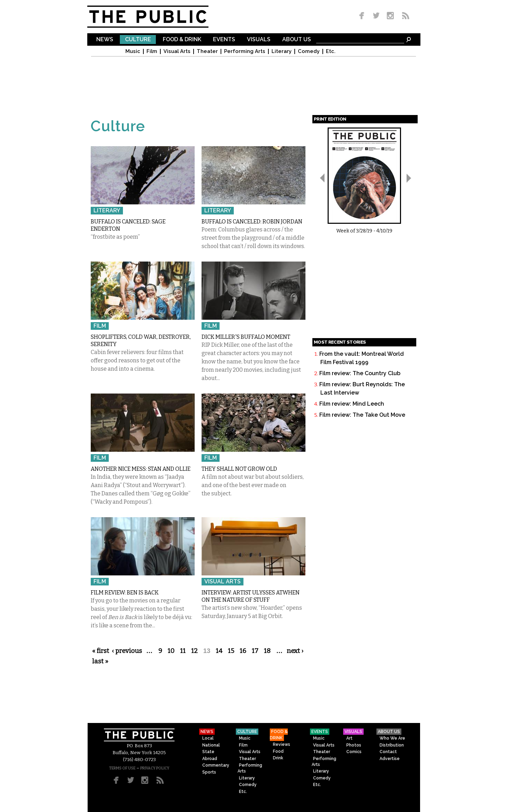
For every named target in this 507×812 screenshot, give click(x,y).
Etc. (331, 51)
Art (349, 738)
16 (243, 651)
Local (208, 738)
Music (133, 51)
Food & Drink (182, 40)
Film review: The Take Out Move (362, 415)
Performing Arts (245, 51)
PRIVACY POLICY (155, 768)
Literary (282, 51)
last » (100, 661)
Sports (209, 772)
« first (101, 651)
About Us (297, 40)
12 (194, 651)
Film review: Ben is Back (125, 593)
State (208, 752)
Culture (138, 40)
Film (152, 51)
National (211, 745)
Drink (278, 758)
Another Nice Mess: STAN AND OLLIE (141, 469)
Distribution (392, 745)
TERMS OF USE (122, 768)
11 (183, 651)
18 (267, 651)
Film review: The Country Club (360, 373)
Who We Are (392, 738)
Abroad (210, 759)
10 (171, 651)
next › (295, 651)
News (105, 40)
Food (278, 751)
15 (231, 651)
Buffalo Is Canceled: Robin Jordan (252, 222)
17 (255, 651)
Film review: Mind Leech (352, 404)
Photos (354, 745)
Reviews (282, 744)
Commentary (216, 765)
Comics (354, 752)
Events (224, 40)
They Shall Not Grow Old (239, 469)
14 (219, 651)
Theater (207, 51)
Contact (388, 752)
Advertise (390, 759)
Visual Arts (177, 51)
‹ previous (127, 651)
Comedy (309, 51)
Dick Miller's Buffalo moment (246, 337)
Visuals (259, 40)
